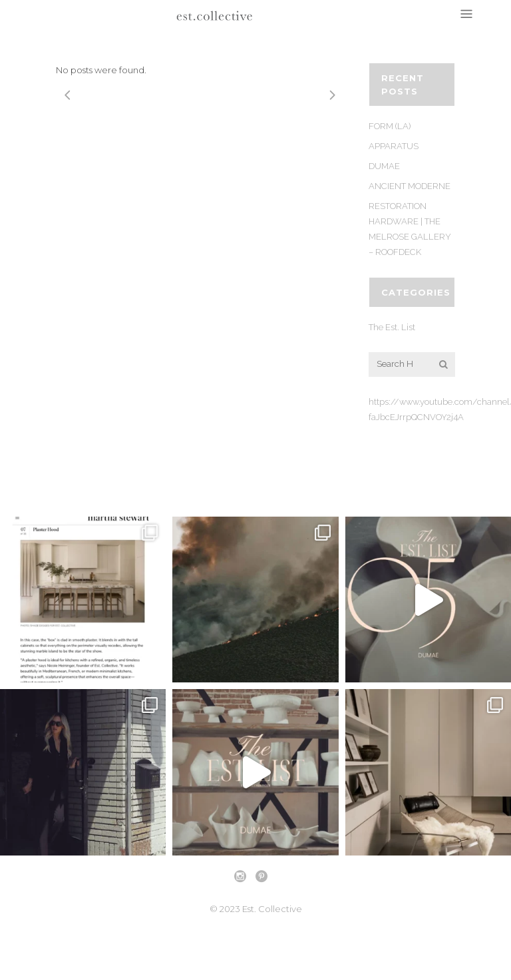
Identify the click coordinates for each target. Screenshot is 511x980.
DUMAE (384, 166)
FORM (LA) (390, 126)
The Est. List (392, 327)
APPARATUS (394, 146)
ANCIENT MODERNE (410, 186)
